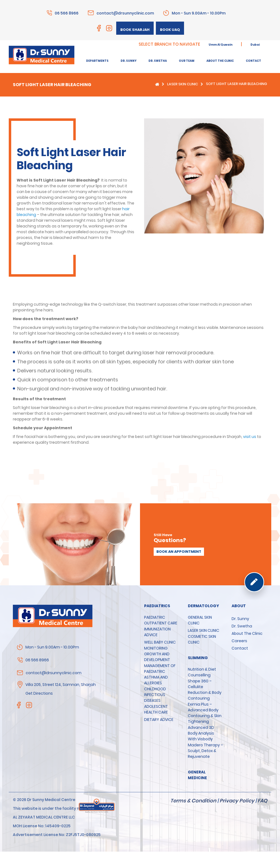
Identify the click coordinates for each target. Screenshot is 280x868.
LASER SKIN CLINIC (183, 84)
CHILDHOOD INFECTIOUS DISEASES (155, 695)
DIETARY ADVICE (159, 720)
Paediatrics (157, 606)
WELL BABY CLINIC (160, 642)
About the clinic (247, 633)
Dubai (255, 45)
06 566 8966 (67, 13)
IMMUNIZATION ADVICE (157, 632)
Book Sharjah (135, 30)
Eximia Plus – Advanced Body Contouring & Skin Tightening (205, 713)
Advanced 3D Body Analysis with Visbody (201, 733)
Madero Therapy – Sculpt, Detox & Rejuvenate (205, 751)
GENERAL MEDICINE (197, 775)
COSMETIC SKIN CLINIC (202, 639)
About (239, 606)
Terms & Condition (193, 801)
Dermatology (203, 606)
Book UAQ (170, 30)
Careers (239, 641)
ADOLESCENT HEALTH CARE (156, 709)
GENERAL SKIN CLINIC (200, 620)
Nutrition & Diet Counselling (202, 672)
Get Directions (39, 693)
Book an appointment (179, 552)
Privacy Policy (237, 801)
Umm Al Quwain (221, 45)
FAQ (262, 801)
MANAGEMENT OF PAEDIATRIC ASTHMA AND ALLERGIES (160, 674)
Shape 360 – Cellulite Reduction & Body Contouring (205, 690)
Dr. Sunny (240, 619)
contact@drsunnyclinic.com (125, 13)
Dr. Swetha (242, 626)
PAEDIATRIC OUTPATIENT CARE (161, 620)
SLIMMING (198, 658)
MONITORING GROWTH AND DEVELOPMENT (157, 654)
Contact (240, 648)
